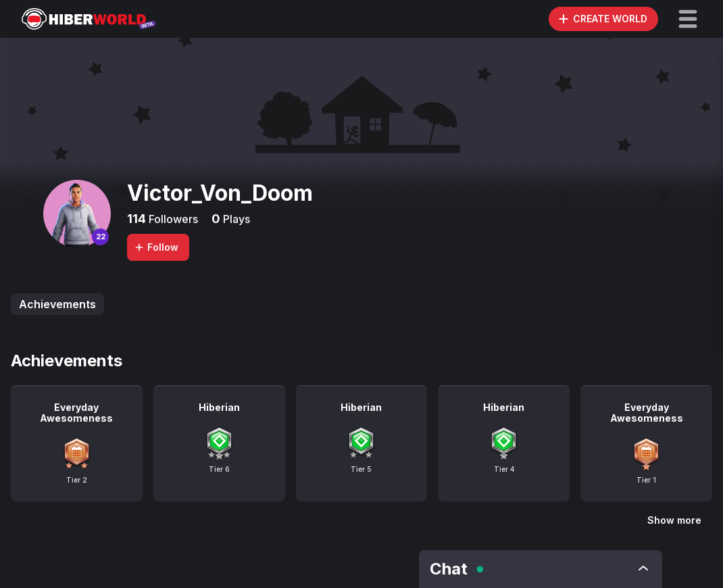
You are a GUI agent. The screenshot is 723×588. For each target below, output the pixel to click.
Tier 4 (504, 469)
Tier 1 (646, 480)
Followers (172, 219)
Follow (156, 247)
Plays (235, 219)
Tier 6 (219, 469)
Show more (674, 520)
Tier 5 (361, 469)
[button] (688, 19)
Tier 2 (77, 480)
